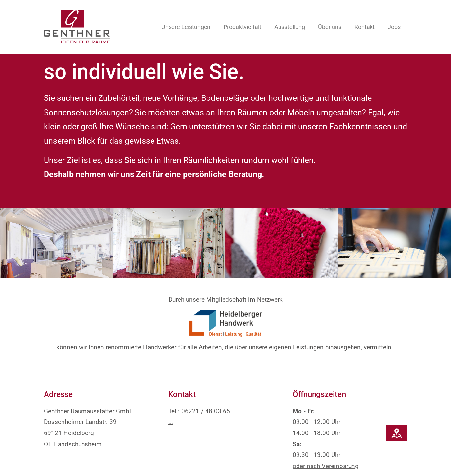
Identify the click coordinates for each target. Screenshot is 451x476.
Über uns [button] (330, 27)
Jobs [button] (394, 27)
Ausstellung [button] (290, 27)
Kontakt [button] (365, 27)
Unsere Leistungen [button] (186, 27)
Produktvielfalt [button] (242, 27)
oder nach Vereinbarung (326, 447)
